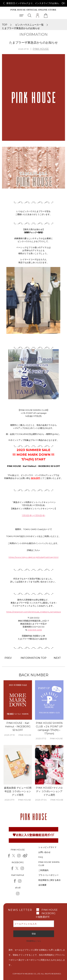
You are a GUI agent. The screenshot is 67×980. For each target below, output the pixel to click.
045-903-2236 (35, 630)
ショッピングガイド (47, 847)
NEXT (57, 658)
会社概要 (42, 885)
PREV (8, 658)
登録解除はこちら (34, 941)
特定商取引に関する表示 (49, 880)
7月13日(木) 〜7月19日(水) (34, 515)
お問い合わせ (44, 852)
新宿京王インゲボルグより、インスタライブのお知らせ (34, 3)
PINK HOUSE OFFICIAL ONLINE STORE (33, 10)
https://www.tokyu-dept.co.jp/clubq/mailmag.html (34, 557)
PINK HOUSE (41, 49)
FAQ (41, 857)
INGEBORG (48, 913)
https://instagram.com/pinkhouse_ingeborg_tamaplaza (33, 612)
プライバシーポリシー (48, 875)
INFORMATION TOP (33, 658)
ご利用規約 (43, 870)
